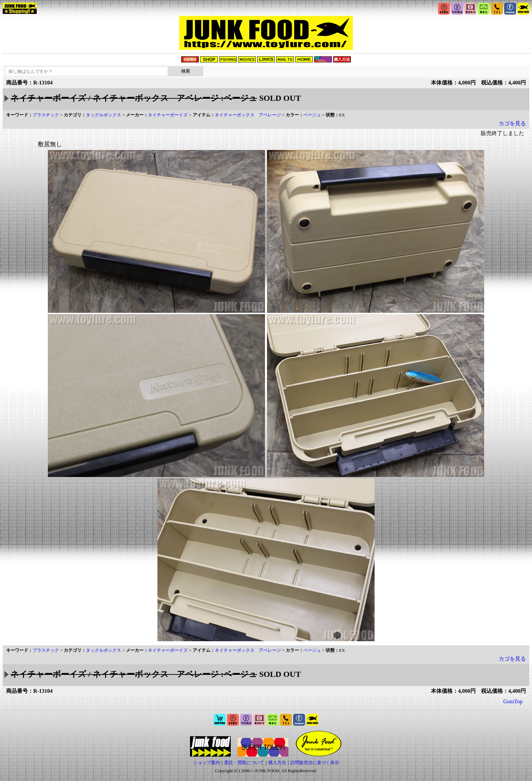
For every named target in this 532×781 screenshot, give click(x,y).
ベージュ (312, 115)
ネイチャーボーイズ (168, 115)
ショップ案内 (207, 763)
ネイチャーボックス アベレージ (248, 115)
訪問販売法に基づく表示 (315, 763)
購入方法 (277, 763)
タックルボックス (103, 115)
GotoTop (513, 701)
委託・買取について (244, 763)
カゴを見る (512, 123)
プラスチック (46, 115)
